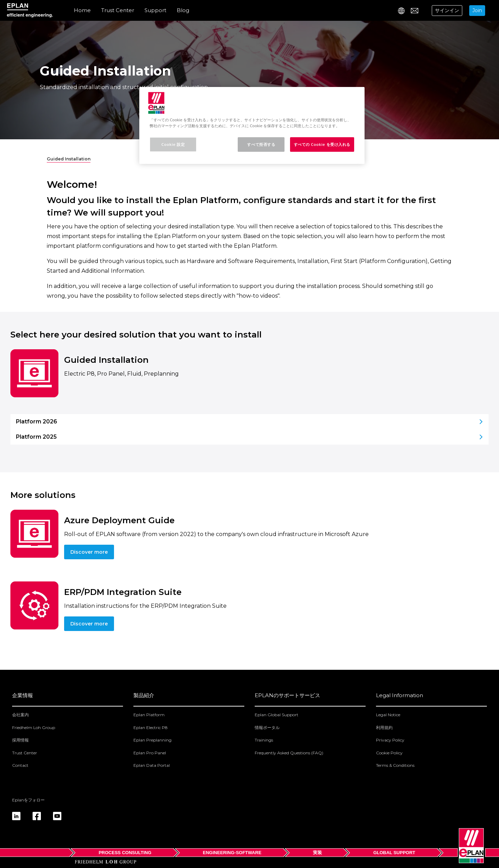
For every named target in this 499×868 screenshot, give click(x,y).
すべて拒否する (261, 144)
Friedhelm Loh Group (34, 727)
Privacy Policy (390, 740)
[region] (252, 125)
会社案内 (20, 715)
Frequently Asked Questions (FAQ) (289, 753)
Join (477, 10)
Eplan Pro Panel (150, 753)
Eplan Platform (149, 715)
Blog (183, 10)
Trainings (264, 740)
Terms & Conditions (395, 765)
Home (82, 10)
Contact (20, 765)
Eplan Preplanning (152, 740)
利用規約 (384, 727)
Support (155, 10)
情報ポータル (267, 727)
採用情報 (20, 740)
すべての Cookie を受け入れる (322, 144)
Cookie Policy (389, 753)
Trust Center (118, 10)
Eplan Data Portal (152, 765)
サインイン (447, 10)
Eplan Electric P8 (151, 727)
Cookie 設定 (173, 144)
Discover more (89, 552)
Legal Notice (388, 715)
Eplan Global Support (277, 715)
